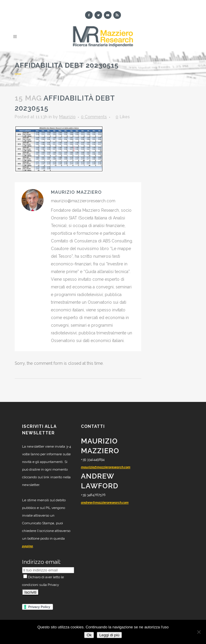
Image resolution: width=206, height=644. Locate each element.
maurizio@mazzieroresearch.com (106, 467)
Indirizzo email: (41, 562)
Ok (89, 635)
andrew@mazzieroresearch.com (105, 503)
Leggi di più (109, 635)
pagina (28, 546)
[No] (199, 632)
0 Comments (94, 117)
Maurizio (67, 117)
